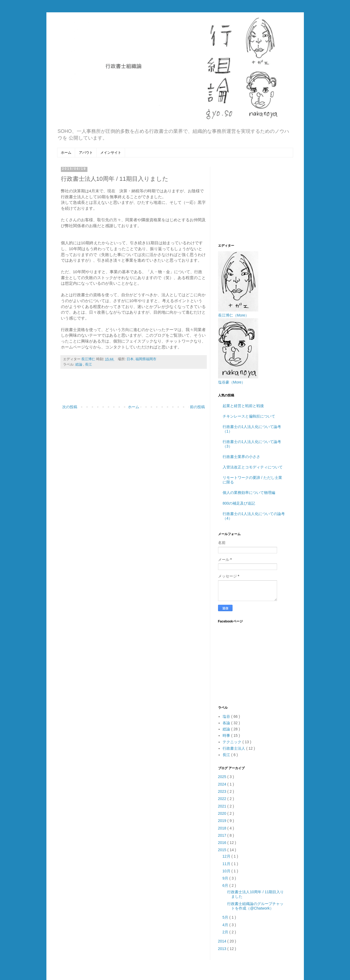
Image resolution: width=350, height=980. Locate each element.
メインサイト (111, 153)
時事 (227, 735)
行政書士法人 (234, 748)
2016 (223, 843)
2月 (226, 932)
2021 (223, 806)
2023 (223, 791)
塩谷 (227, 716)
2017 (223, 835)
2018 (223, 828)
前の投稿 (197, 407)
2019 (223, 821)
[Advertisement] (134, 389)
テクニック (233, 742)
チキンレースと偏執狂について (249, 416)
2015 (223, 850)
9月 (226, 878)
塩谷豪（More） (232, 382)
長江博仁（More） (234, 315)
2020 (223, 813)
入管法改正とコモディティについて (253, 467)
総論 (79, 365)
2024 (223, 784)
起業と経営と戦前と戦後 (243, 406)
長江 (89, 365)
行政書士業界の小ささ (241, 457)
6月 (226, 885)
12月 (227, 856)
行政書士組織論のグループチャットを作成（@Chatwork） (255, 906)
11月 (227, 864)
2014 (223, 941)
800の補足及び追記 (239, 503)
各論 (227, 723)
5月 (226, 917)
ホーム (66, 153)
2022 (223, 799)
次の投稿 (70, 407)
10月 (227, 871)
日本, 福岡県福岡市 (141, 359)
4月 (226, 925)
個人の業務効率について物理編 (249, 493)
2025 (223, 777)
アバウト (86, 153)
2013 (223, 949)
